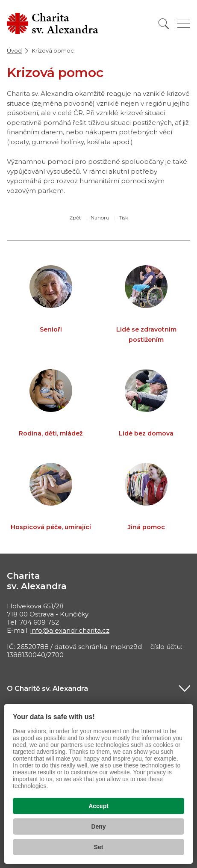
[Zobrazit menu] (184, 24)
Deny (98, 827)
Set (99, 847)
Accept (98, 806)
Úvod (14, 50)
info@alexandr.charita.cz (70, 630)
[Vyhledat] (164, 24)
